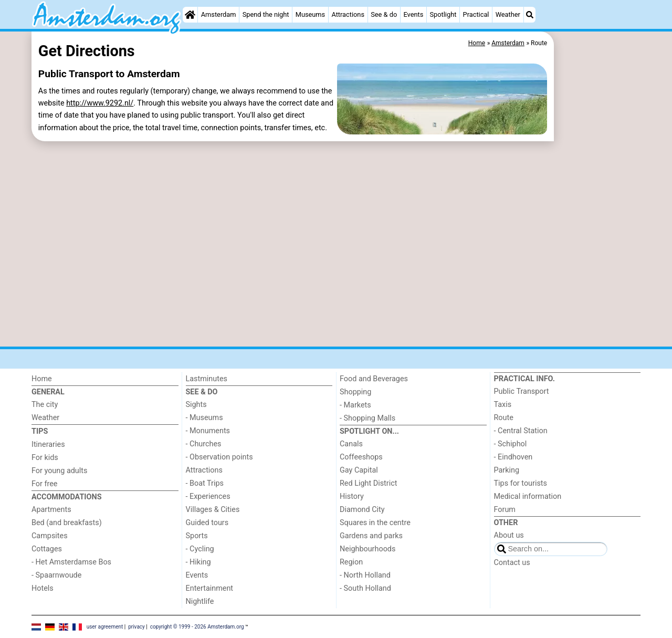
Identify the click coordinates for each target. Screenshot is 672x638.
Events (413, 14)
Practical (476, 14)
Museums (311, 14)
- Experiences (208, 496)
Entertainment (210, 588)
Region (351, 562)
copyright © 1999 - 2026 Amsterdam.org (197, 626)
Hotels (43, 588)
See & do (384, 14)
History (352, 496)
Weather (508, 14)
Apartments (51, 510)
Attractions (348, 14)
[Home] (190, 15)
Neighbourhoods (367, 549)
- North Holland (365, 575)
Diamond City (362, 510)
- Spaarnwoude (56, 575)
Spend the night (266, 14)
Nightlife (200, 602)
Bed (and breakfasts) (67, 523)
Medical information (528, 496)
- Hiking (198, 562)
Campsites (50, 536)
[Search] (530, 15)
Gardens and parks (371, 536)
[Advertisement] (598, 273)
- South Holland (365, 588)
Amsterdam (219, 14)
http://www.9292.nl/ (100, 103)
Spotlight (443, 14)
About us (509, 535)
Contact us (512, 563)
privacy (136, 626)
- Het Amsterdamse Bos (71, 562)
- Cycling (200, 549)
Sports (197, 536)
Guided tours (207, 523)
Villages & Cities (213, 510)
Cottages (47, 549)
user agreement (105, 626)
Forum (505, 510)
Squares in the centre (375, 523)
